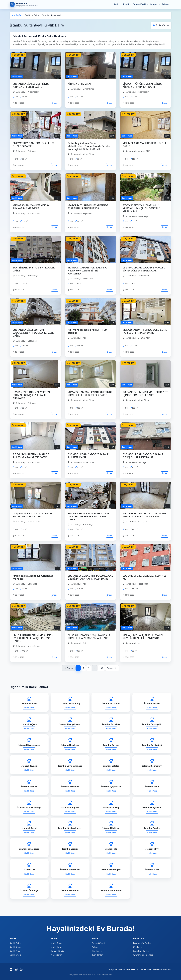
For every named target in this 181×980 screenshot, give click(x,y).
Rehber (95, 947)
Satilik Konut (15, 947)
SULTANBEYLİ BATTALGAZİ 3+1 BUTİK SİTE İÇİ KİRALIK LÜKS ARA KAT (145, 515)
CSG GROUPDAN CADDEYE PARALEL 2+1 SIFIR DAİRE (89, 456)
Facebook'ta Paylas (142, 943)
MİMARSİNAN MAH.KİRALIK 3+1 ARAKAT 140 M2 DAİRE (32, 207)
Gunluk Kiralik (57, 951)
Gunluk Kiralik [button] (140, 4)
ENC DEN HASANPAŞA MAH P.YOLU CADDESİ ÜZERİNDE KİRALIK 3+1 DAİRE (88, 516)
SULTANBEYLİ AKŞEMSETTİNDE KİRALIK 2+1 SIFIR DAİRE (31, 85)
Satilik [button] (117, 4)
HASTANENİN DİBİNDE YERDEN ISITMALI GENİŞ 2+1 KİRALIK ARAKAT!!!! (31, 395)
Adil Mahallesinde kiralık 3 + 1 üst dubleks (87, 331)
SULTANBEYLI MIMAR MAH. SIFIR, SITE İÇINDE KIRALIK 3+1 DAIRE (145, 394)
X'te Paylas (138, 947)
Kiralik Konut (57, 947)
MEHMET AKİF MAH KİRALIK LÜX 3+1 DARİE (144, 145)
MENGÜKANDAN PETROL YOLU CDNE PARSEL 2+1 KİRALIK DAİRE (145, 331)
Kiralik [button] (126, 4)
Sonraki (112, 668)
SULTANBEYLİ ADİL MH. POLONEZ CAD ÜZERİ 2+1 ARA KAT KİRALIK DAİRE (90, 577)
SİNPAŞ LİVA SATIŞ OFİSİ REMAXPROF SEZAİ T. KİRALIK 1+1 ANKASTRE (145, 636)
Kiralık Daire (29, 708)
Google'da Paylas (141, 951)
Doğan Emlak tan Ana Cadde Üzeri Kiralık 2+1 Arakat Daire (33, 515)
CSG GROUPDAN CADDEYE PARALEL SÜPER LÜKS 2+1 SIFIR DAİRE (144, 269)
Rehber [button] (165, 4)
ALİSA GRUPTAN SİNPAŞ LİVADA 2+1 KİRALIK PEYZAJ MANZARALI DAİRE (89, 636)
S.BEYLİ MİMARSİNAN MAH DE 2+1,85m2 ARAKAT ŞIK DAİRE (31, 456)
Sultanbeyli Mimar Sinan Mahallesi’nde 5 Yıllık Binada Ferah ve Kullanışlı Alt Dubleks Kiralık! (90, 146)
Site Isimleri (97, 951)
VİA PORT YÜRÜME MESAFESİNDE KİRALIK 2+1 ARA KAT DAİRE (142, 85)
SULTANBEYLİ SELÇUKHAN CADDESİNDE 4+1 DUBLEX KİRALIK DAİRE (33, 333)
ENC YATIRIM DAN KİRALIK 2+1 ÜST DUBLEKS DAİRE (34, 145)
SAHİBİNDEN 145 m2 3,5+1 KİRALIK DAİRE (34, 269)
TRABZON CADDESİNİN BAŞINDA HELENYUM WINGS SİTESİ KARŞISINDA (87, 271)
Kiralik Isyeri (56, 955)
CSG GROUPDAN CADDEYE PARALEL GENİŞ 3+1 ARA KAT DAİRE (144, 456)
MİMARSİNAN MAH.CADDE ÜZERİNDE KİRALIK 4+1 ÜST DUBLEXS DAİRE (90, 394)
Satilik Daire (15, 943)
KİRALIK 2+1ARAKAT (80, 84)
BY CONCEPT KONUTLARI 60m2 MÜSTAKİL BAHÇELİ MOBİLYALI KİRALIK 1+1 (141, 208)
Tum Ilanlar (97, 955)
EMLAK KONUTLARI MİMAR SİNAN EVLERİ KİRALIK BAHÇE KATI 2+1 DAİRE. (33, 638)
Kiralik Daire (56, 943)
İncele (55, 103)
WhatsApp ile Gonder (143, 955)
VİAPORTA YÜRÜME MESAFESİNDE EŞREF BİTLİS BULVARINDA (88, 207)
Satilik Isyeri (15, 955)
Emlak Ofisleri (98, 943)
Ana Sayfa (16, 15)
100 (101, 668)
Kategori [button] (154, 4)
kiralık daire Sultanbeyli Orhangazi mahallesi (33, 577)
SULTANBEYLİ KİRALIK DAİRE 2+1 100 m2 (145, 577)
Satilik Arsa (15, 951)
